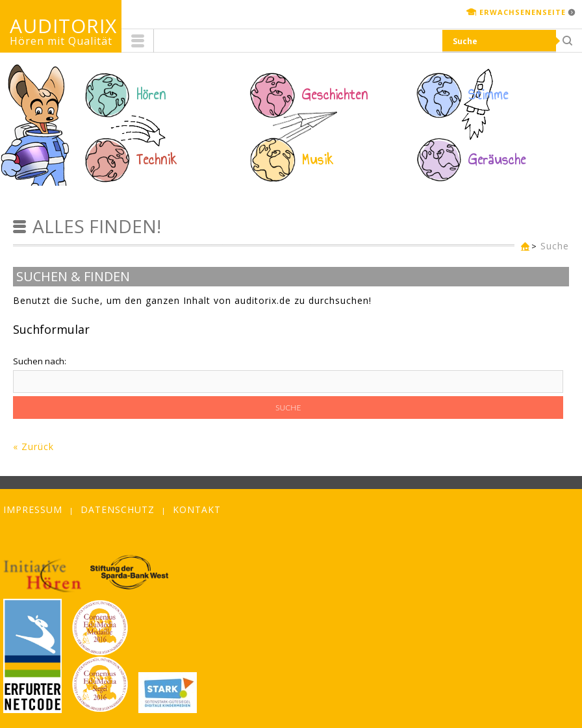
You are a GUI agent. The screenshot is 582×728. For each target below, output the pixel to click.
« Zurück (33, 446)
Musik (318, 160)
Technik (157, 160)
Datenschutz (118, 509)
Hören (151, 95)
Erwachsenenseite (523, 12)
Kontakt (197, 509)
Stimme (488, 95)
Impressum (33, 509)
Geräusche (497, 160)
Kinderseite (522, 247)
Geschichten (335, 95)
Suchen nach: (40, 361)
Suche (555, 246)
